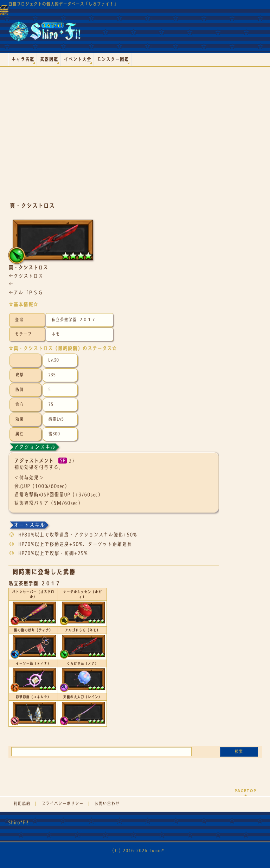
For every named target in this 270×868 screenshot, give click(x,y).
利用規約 (22, 804)
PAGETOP (246, 791)
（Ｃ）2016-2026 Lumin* (137, 851)
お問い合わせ (107, 804)
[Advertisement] (114, 140)
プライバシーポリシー (62, 804)
